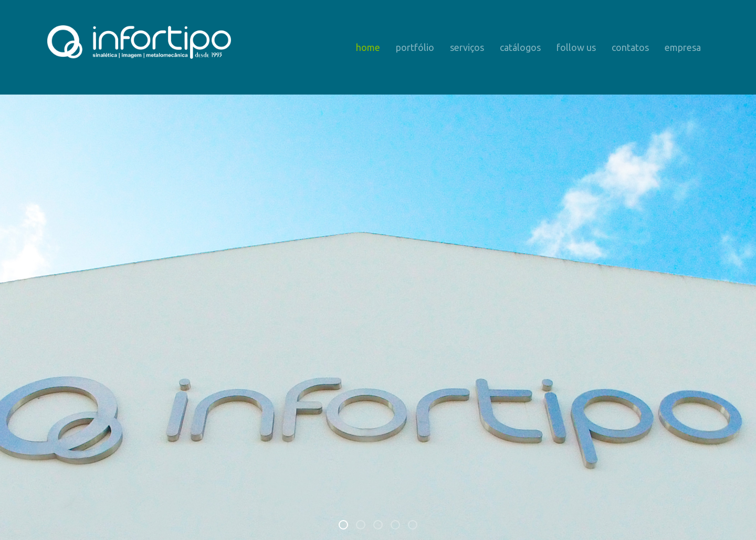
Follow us (576, 47)
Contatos (630, 47)
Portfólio (415, 47)
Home (368, 47)
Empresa (683, 47)
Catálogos (520, 47)
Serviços (467, 47)
